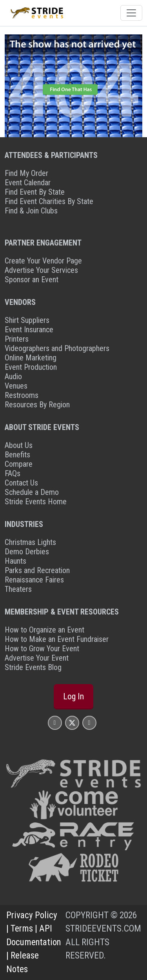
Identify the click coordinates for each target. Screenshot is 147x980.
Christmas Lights (30, 542)
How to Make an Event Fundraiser (57, 639)
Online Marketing (31, 358)
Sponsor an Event (32, 279)
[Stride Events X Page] (72, 723)
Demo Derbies (27, 552)
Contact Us (21, 483)
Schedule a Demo (32, 492)
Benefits (17, 455)
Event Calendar (28, 183)
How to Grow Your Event (42, 649)
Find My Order (26, 173)
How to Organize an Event (44, 630)
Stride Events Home (36, 502)
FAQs (13, 473)
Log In (73, 696)
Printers (17, 339)
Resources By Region (37, 405)
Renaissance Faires (34, 580)
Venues (16, 386)
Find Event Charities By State (49, 201)
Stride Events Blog (33, 667)
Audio (13, 376)
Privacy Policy (32, 915)
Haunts (15, 561)
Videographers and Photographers (57, 348)
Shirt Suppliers (27, 320)
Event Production (31, 367)
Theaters (18, 589)
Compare (19, 464)
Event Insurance (29, 330)
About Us (19, 445)
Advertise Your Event (37, 658)
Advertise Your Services (41, 270)
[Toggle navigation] (131, 13)
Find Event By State (35, 192)
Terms (22, 929)
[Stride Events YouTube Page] (89, 723)
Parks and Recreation (37, 570)
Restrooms (22, 395)
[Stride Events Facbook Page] (55, 723)
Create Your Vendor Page (43, 261)
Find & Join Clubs (31, 211)
